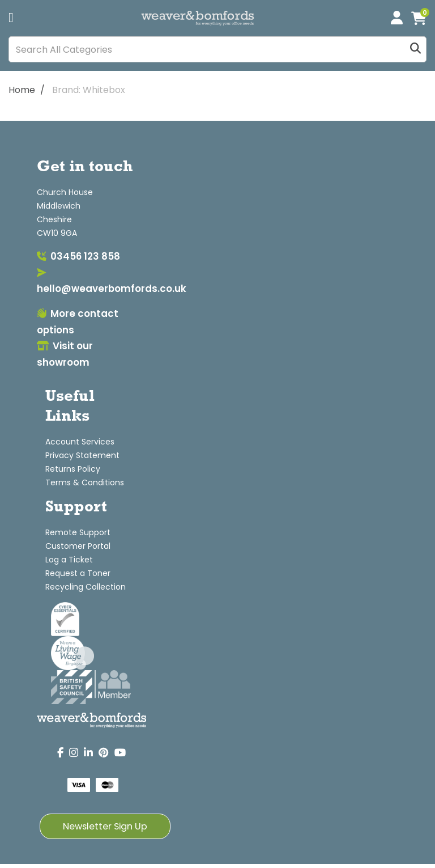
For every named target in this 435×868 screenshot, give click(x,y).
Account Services (80, 442)
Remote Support (78, 532)
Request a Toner (78, 573)
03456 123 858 (78, 256)
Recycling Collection (86, 587)
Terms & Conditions (85, 482)
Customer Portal (78, 546)
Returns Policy (73, 469)
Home (22, 90)
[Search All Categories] (217, 49)
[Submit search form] (415, 50)
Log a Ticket (69, 560)
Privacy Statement (82, 455)
